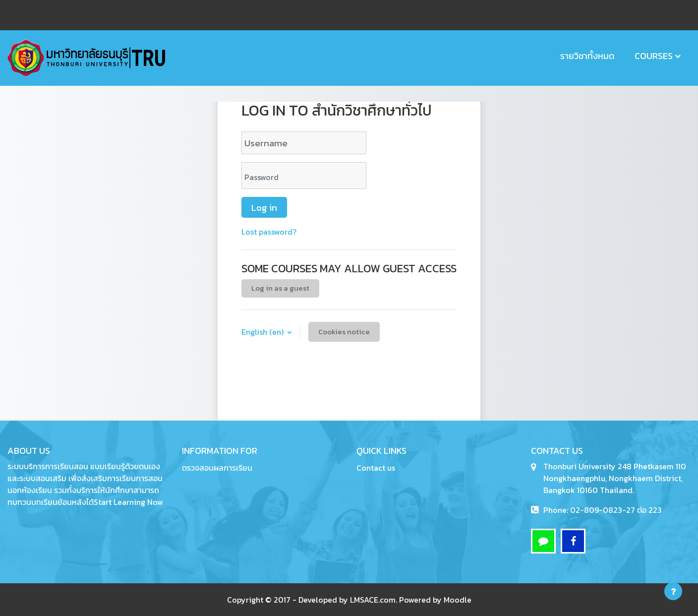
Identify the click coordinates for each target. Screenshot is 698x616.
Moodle (458, 600)
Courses (654, 56)
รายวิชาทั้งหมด (587, 56)
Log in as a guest (280, 288)
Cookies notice (344, 332)
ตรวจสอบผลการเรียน (217, 468)
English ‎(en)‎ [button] (263, 332)
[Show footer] (673, 591)
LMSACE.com (373, 600)
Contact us (376, 468)
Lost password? (269, 232)
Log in (264, 207)
